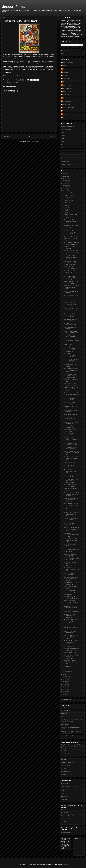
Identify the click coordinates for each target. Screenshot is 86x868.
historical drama (11, 82)
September (68, 200)
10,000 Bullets (65, 783)
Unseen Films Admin (69, 108)
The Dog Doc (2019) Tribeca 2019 (70, 328)
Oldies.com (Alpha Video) (68, 816)
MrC (62, 156)
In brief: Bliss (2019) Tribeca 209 (70, 247)
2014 (65, 684)
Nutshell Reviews (66, 771)
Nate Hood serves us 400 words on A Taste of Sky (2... (72, 394)
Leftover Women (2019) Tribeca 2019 (71, 365)
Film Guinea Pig (66, 766)
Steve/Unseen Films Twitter (69, 127)
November (68, 195)
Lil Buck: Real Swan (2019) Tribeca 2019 (71, 268)
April (66, 212)
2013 (65, 687)
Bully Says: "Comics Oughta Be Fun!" (71, 745)
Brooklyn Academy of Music (69, 708)
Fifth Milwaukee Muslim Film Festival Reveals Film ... (71, 662)
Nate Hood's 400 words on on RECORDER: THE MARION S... (72, 494)
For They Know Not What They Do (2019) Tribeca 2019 (71, 453)
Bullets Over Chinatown (68, 763)
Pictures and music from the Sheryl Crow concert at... (72, 227)
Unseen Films (13, 7)
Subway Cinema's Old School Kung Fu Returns (70, 621)
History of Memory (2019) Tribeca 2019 (71, 292)
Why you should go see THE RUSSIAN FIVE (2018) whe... (71, 608)
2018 (65, 675)
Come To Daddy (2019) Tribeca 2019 (71, 476)
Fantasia (64, 717)
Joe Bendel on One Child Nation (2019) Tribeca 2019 (71, 520)
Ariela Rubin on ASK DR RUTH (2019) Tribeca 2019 (71, 505)
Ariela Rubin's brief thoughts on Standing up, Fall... (71, 257)
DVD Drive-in (65, 791)
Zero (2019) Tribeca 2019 (71, 236)
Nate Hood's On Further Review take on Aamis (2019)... (71, 216)
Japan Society (65, 724)
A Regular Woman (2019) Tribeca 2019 (71, 320)
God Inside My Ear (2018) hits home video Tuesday (71, 642)
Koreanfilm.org (65, 797)
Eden (64, 69)
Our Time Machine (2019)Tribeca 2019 (70, 324)
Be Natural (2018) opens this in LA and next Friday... (71, 579)
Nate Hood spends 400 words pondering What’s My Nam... (72, 340)
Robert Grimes (67, 101)
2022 (65, 183)
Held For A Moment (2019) (72, 612)
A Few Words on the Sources (69, 810)
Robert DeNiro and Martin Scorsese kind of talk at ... (71, 272)
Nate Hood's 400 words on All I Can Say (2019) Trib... (72, 287)
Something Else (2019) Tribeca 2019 (71, 427)
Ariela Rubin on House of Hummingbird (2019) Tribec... (71, 370)
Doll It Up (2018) (69, 646)
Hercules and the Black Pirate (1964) (71, 555)
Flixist (63, 794)
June (66, 207)
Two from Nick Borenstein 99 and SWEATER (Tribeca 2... (71, 471)
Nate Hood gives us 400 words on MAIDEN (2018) (71, 389)
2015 (65, 682)
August (67, 203)
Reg (64, 98)
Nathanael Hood (67, 88)
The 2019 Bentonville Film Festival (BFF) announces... (71, 657)
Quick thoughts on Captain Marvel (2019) (72, 559)
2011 (65, 692)
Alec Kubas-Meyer (68, 63)
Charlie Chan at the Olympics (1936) (70, 591)
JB (62, 144)
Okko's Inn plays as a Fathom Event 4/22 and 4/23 (71, 569)
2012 (65, 689)
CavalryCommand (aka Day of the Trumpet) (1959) (71, 540)
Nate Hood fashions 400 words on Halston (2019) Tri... (71, 500)
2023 (65, 181)
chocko (65, 111)
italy (17, 82)
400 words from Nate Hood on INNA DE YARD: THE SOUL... (71, 263)
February (67, 669)
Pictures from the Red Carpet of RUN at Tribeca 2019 (70, 315)
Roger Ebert (64, 800)
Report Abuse (66, 700)
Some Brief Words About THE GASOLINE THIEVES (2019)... (71, 481)
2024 (65, 179)
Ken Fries (66, 82)
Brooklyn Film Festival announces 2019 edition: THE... (70, 616)
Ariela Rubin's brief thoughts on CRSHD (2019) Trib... (71, 278)
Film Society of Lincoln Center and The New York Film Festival (72, 721)
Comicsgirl (64, 748)
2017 (65, 677)
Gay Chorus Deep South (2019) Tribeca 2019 (71, 282)
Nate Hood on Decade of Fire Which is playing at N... (71, 310)
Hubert (65, 75)
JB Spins (64, 769)
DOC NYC (64, 714)
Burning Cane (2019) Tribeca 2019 (70, 403)
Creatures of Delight (67, 832)
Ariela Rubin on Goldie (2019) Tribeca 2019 (71, 448)
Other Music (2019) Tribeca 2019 (70, 399)
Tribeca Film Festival (67, 736)
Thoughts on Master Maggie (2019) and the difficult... (71, 439)
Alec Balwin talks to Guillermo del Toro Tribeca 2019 (70, 232)
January (67, 672)
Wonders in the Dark (67, 774)
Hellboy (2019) (68, 552)
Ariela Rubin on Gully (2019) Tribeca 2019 (71, 336)
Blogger (66, 864)
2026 (65, 174)
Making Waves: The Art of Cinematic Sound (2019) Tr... (72, 252)
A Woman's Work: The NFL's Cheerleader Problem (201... (70, 304)
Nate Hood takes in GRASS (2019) (70, 574)
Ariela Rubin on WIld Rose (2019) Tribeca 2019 (72, 243)
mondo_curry (67, 114)
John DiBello (66, 79)
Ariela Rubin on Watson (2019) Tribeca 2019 (71, 486)
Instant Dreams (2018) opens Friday (70, 583)
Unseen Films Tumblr (67, 165)
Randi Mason (67, 95)
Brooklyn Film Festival (67, 711)
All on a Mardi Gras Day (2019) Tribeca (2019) (71, 332)
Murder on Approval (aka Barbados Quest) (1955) (72, 549)
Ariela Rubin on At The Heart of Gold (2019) (71, 444)
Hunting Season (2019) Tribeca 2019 (71, 411)
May (66, 210)
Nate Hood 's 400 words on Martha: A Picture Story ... (71, 458)
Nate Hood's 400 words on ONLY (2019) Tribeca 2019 (72, 361)
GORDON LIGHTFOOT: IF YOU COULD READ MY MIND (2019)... (72, 529)
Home (29, 137)
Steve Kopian (67, 104)
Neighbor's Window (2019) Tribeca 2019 (72, 423)
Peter (63, 159)
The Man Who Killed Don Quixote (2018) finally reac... (71, 637)
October (67, 198)
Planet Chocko (65, 162)
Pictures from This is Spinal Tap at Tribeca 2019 (71, 221)
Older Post (52, 137)
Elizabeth (65, 72)
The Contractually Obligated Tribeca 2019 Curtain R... (71, 535)
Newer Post (6, 137)
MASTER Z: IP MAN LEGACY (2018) (70, 632)
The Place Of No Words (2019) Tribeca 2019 (71, 384)
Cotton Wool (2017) (70, 625)
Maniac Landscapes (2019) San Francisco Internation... (71, 602)
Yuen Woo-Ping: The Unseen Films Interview (71, 598)
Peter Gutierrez (67, 91)
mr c (64, 117)
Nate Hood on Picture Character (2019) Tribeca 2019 (70, 350)
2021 (65, 186)
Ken (62, 150)
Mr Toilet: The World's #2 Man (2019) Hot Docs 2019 (71, 514)
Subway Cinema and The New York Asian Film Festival (71, 732)
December (68, 193)
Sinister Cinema (66, 819)
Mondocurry (64, 153)
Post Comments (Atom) (33, 141)
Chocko (63, 135)
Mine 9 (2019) (68, 594)
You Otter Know (65, 754)
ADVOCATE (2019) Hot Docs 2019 (71, 431)
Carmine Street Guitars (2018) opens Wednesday (71, 564)
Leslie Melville (67, 85)
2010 (65, 694)
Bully (64, 66)
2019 (65, 191)
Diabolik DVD (65, 813)
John (62, 147)
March (66, 667)
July (66, 205)
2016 (65, 679)
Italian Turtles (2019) (70, 653)
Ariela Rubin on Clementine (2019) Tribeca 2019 (70, 355)
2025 (65, 176)
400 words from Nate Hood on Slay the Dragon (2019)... (70, 376)
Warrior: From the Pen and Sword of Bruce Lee (72, 649)
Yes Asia (63, 822)
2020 (65, 188)
